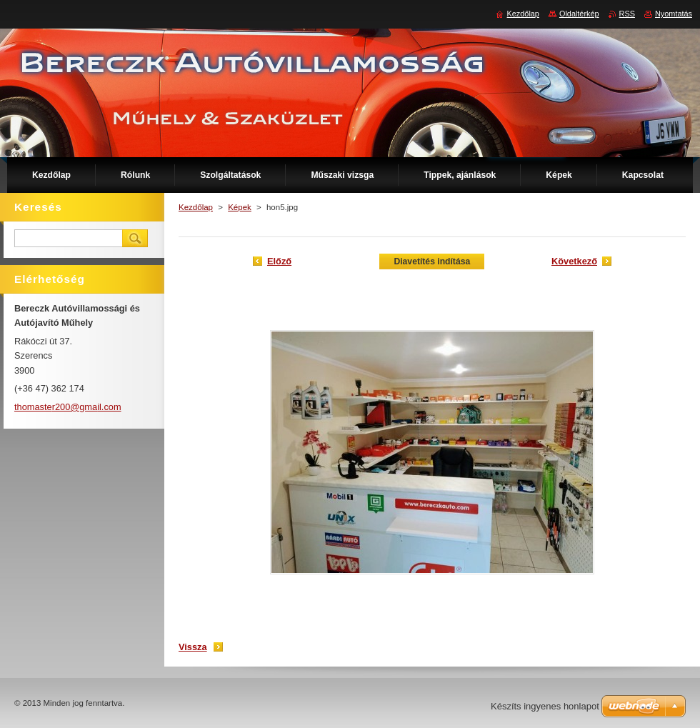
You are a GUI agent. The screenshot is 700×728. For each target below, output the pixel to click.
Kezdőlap (196, 207)
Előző (279, 261)
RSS (627, 14)
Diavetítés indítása (432, 261)
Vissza (193, 647)
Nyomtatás (674, 14)
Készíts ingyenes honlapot (545, 706)
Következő (574, 261)
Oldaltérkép (579, 14)
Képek (240, 207)
